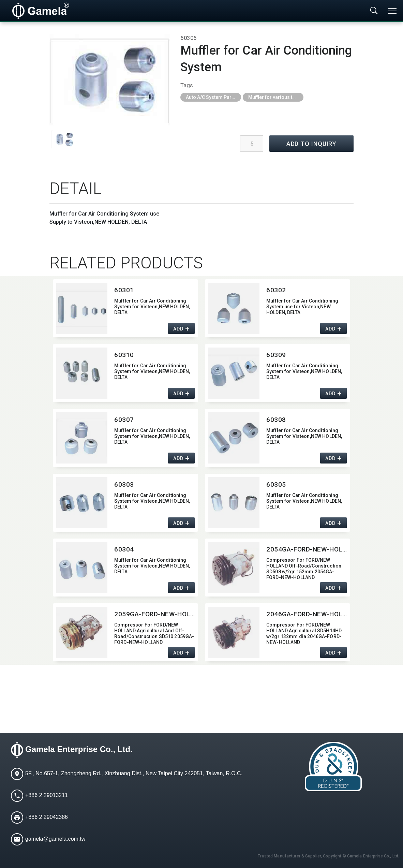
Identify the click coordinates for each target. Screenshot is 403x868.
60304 (124, 549)
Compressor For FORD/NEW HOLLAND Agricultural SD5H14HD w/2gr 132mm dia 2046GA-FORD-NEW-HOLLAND (304, 633)
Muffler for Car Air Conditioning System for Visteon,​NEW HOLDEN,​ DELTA (152, 307)
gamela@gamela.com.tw (55, 839)
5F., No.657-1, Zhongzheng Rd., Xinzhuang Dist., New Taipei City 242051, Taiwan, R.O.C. (134, 774)
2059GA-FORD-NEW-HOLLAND (154, 614)
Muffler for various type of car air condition (276, 97)
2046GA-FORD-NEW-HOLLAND (307, 614)
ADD (178, 329)
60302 (276, 290)
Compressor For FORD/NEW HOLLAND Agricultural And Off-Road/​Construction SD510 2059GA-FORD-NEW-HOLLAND (154, 633)
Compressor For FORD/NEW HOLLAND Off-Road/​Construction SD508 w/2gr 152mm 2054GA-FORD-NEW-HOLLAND (304, 568)
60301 (124, 290)
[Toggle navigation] (393, 11)
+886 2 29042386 (47, 817)
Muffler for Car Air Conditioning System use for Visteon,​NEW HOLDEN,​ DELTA (302, 307)
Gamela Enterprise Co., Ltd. (79, 749)
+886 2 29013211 (47, 796)
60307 (124, 420)
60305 (276, 484)
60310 (124, 355)
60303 (124, 484)
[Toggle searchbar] (374, 11)
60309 (276, 355)
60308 (276, 420)
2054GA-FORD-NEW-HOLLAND (307, 549)
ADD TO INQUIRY (312, 144)
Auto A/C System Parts (211, 97)
